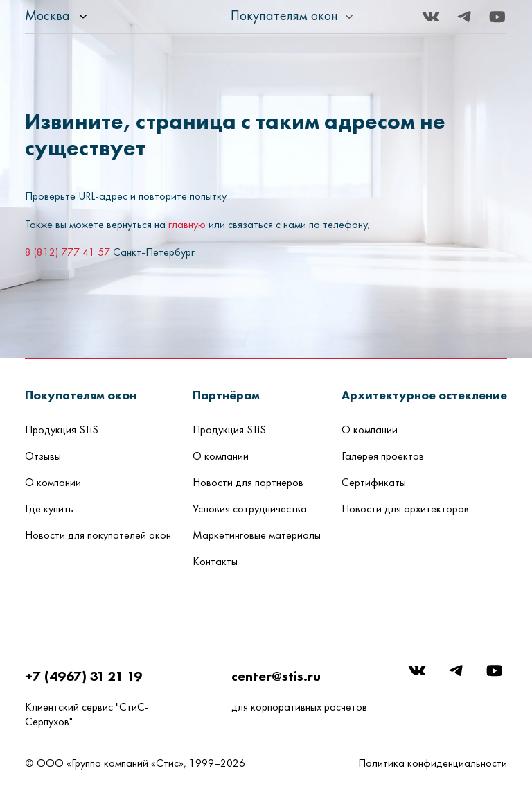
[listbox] (94, 17)
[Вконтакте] (431, 17)
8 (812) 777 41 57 (68, 253)
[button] (81, 395)
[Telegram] (464, 17)
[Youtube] (497, 17)
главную (187, 225)
